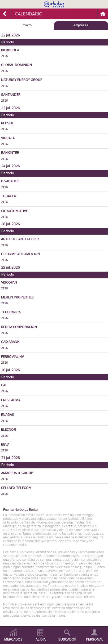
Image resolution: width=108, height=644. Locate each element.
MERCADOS (13, 639)
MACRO (27, 25)
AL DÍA (41, 639)
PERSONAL (95, 639)
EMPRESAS (81, 25)
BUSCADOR (67, 639)
